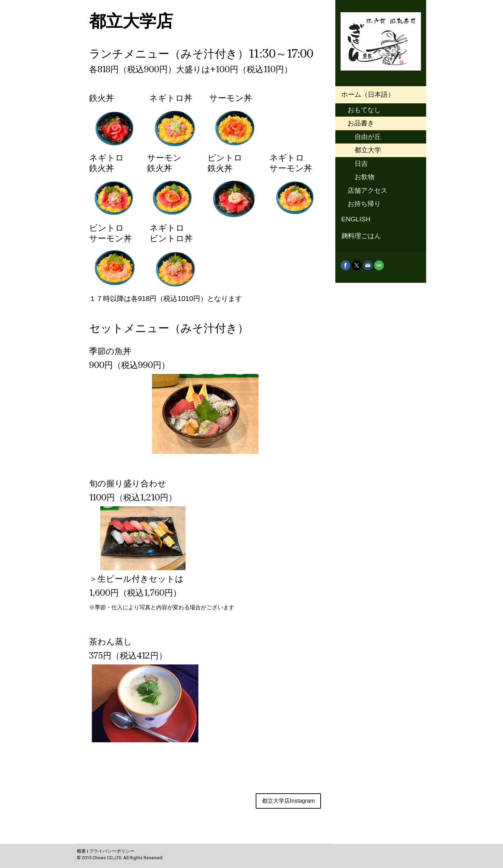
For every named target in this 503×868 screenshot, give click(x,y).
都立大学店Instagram (288, 801)
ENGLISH (356, 219)
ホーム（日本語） (368, 94)
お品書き (361, 123)
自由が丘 (368, 137)
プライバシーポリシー (112, 851)
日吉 (361, 164)
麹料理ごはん (361, 236)
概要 (81, 851)
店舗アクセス (367, 190)
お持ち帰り (364, 204)
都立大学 (368, 150)
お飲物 (365, 177)
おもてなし (364, 110)
